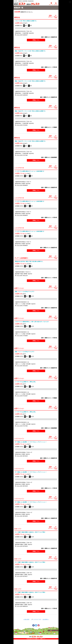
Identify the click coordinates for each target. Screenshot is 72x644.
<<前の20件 (26, 619)
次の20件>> (46, 619)
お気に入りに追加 (56, 17)
